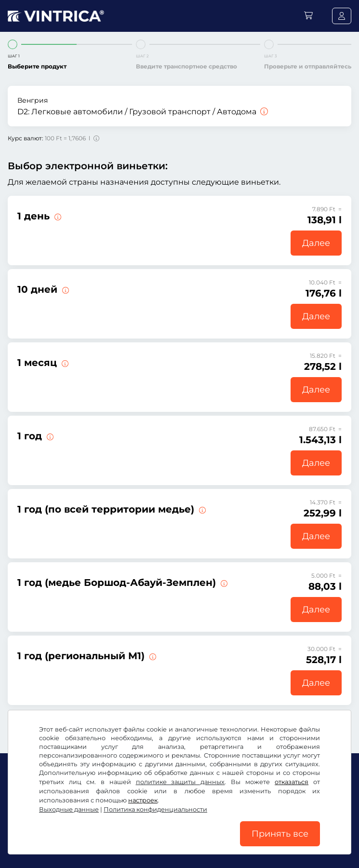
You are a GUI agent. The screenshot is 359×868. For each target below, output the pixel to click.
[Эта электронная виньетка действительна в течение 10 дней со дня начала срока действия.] (65, 289)
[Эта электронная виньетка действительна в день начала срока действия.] (57, 216)
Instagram (78, 809)
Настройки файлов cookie (54, 844)
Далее (316, 243)
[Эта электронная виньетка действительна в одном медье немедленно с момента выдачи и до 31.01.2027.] (201, 509)
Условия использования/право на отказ (78, 829)
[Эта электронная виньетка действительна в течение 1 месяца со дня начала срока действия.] (64, 363)
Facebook (29, 809)
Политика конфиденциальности (212, 829)
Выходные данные (138, 844)
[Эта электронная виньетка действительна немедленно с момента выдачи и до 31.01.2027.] (49, 436)
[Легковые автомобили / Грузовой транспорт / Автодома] (263, 112)
